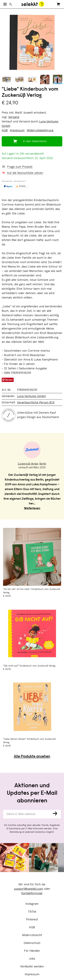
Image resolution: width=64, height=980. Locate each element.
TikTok (32, 912)
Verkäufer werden (32, 967)
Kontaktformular (32, 893)
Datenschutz (32, 943)
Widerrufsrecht (32, 935)
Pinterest (32, 920)
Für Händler (32, 951)
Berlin (43, 464)
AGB (32, 927)
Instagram (32, 904)
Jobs (32, 959)
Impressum (32, 974)
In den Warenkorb (35, 141)
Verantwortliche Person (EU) (36, 403)
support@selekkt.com (29, 889)
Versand (14, 117)
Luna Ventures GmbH (31, 396)
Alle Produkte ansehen (32, 757)
